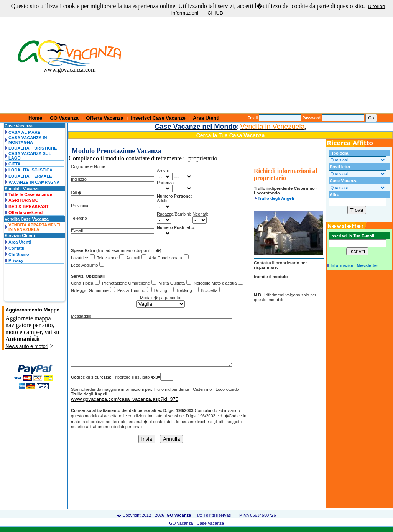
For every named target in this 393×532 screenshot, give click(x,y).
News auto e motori (27, 346)
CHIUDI (216, 13)
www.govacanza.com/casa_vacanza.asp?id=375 (125, 408)
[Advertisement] (266, 59)
